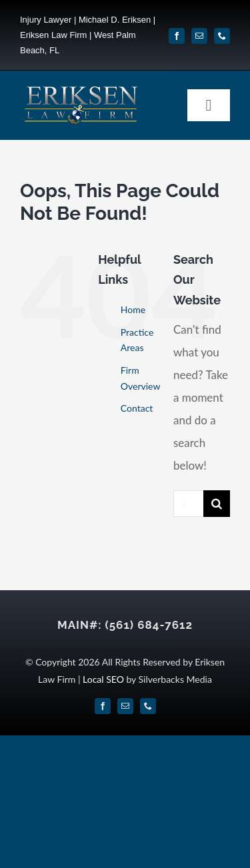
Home (133, 309)
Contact (137, 408)
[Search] (217, 504)
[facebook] (177, 36)
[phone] (222, 36)
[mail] (199, 36)
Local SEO (103, 679)
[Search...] (188, 504)
